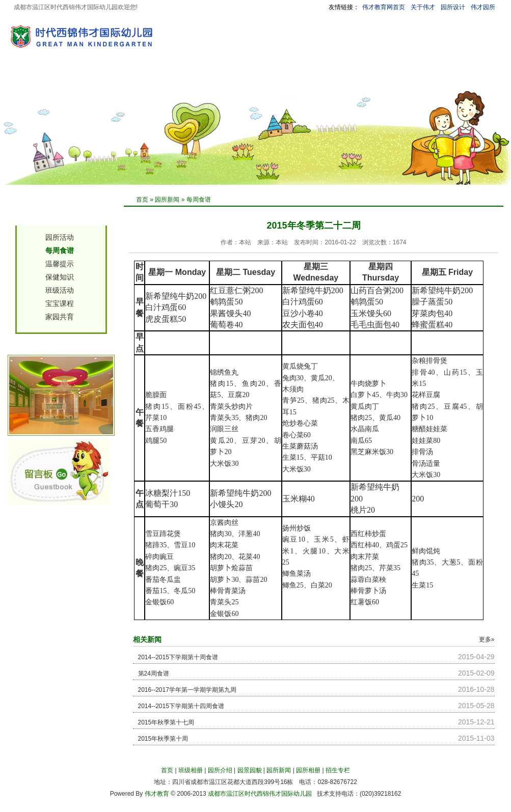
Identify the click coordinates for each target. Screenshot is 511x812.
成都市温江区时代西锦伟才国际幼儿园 (260, 794)
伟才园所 (483, 7)
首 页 (41, 78)
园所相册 (254, 78)
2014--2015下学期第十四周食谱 (181, 706)
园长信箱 (342, 78)
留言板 (382, 78)
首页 (142, 200)
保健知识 (60, 277)
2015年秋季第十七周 (166, 722)
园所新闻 (210, 78)
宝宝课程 (60, 303)
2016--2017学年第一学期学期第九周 (187, 690)
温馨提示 (60, 264)
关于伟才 (423, 7)
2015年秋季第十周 (163, 739)
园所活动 (60, 237)
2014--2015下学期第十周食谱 (178, 657)
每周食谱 (199, 200)
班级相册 (79, 78)
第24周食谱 (154, 674)
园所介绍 (123, 78)
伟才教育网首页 (384, 7)
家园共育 (60, 317)
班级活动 (60, 290)
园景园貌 (167, 78)
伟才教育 (157, 794)
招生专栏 (298, 78)
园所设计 (453, 7)
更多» (487, 639)
